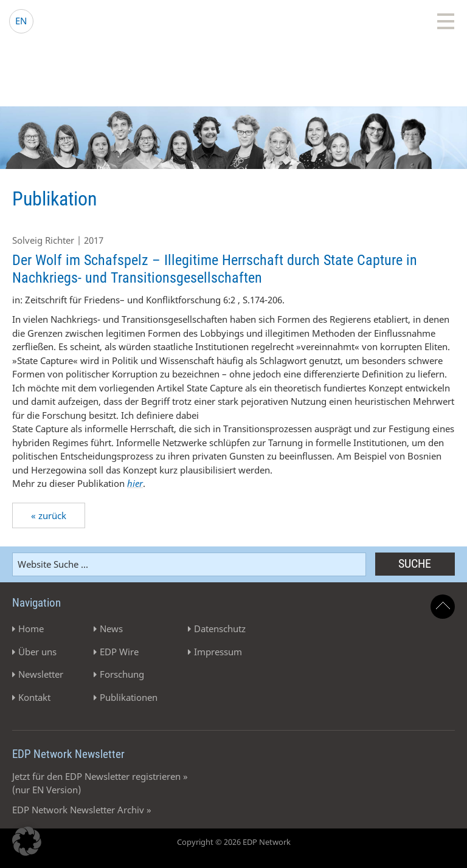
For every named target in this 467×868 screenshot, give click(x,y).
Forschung (122, 674)
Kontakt (34, 697)
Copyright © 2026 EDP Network (234, 842)
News (111, 629)
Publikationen (129, 697)
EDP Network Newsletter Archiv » (82, 810)
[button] (27, 841)
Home (31, 629)
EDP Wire (119, 652)
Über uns (37, 652)
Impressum (218, 652)
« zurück (49, 515)
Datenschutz (220, 629)
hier (135, 483)
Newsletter (41, 674)
